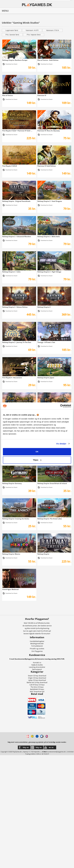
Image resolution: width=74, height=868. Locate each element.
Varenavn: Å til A (52, 30)
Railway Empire (43, 554)
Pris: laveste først (12, 35)
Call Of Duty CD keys (37, 685)
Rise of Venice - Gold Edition (48, 60)
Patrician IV (42, 95)
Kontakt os (37, 663)
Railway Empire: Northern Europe (15, 60)
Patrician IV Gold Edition (47, 166)
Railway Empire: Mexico (11, 554)
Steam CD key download (37, 676)
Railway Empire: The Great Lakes (50, 519)
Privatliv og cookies (37, 649)
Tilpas (37, 460)
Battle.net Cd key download (37, 682)
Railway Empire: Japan (46, 378)
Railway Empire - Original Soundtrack (16, 201)
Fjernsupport (37, 669)
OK (37, 452)
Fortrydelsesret (37, 646)
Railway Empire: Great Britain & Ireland (52, 483)
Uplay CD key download (37, 680)
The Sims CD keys (37, 687)
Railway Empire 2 (44, 307)
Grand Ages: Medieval (10, 589)
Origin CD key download (37, 678)
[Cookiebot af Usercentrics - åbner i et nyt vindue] (60, 406)
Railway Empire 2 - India (11, 272)
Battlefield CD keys (37, 689)
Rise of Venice (8, 95)
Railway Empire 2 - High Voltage (49, 272)
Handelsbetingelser (37, 641)
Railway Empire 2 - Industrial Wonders (17, 236)
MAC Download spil (37, 692)
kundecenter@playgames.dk (56, 752)
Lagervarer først (12, 30)
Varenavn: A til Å (32, 30)
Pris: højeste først (34, 35)
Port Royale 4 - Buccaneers (12, 378)
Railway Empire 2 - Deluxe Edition (15, 307)
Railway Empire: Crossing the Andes (16, 519)
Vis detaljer (61, 444)
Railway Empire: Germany (12, 483)
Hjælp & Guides (37, 665)
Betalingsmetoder (37, 644)
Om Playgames (37, 651)
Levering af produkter (37, 667)
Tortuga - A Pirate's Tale (46, 342)
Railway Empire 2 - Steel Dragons (50, 201)
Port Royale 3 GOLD (10, 166)
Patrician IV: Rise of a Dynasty (49, 131)
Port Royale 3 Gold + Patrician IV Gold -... (17, 131)
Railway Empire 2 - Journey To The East (17, 342)
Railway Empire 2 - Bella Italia (49, 236)
